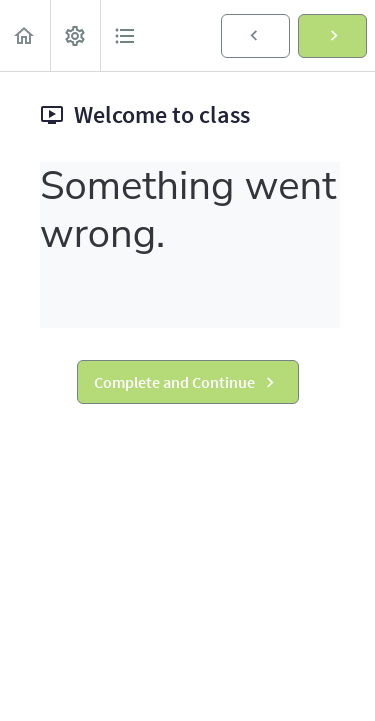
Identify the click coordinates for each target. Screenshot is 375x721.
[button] (25, 35)
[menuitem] (75, 35)
